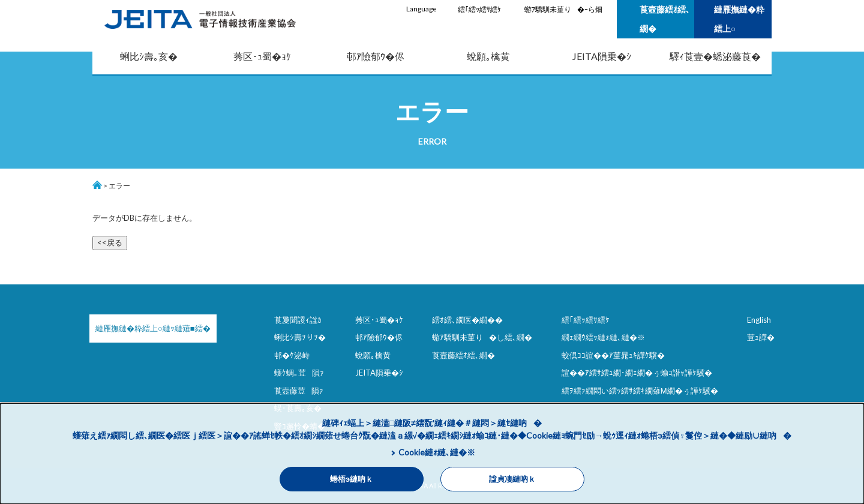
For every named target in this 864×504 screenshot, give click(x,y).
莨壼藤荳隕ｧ (299, 391)
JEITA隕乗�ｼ (602, 56)
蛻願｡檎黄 (488, 56)
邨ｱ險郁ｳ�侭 (376, 56)
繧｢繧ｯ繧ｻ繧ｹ (479, 9)
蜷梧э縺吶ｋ (352, 479)
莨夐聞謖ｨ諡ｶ (298, 320)
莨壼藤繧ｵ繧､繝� (665, 19)
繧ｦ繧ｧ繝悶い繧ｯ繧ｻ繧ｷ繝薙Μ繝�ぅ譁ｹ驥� (640, 391)
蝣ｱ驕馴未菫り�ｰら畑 (563, 9)
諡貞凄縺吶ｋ (512, 479)
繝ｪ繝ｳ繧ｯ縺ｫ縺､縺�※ (603, 337)
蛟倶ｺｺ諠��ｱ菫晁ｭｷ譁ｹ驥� (613, 355)
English (759, 320)
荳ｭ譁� (761, 337)
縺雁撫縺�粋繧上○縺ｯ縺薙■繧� (152, 328)
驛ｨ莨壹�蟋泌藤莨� (715, 56)
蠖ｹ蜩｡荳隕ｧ (299, 373)
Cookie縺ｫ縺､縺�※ (437, 452)
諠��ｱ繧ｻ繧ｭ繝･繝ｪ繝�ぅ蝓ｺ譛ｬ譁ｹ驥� (637, 373)
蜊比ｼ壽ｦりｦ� (300, 337)
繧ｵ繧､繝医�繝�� (467, 320)
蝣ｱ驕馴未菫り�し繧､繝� (482, 337)
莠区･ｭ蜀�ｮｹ (262, 56)
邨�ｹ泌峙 (292, 355)
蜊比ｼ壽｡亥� (149, 56)
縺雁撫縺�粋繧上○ (739, 19)
